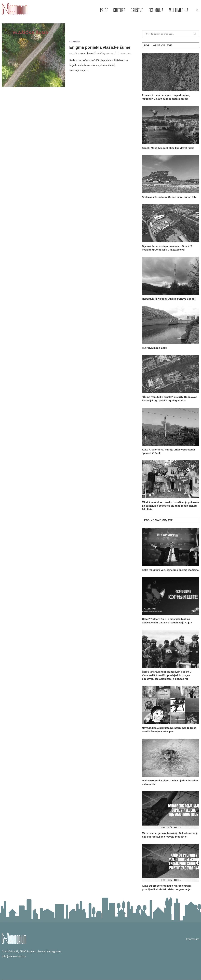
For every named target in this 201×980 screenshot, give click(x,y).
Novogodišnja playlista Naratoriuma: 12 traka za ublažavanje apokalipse (169, 730)
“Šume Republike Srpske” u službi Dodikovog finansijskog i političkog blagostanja (170, 399)
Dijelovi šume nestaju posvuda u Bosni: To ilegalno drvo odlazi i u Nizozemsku (168, 248)
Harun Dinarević (87, 53)
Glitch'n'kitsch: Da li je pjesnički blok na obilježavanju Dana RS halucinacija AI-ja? (167, 621)
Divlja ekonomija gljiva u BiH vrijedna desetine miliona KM (170, 782)
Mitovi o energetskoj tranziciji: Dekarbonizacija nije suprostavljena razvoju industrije (170, 835)
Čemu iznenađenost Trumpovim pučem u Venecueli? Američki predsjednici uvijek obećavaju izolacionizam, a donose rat (167, 675)
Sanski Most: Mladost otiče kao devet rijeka (168, 148)
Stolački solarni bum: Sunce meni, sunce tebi (169, 197)
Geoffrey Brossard (106, 53)
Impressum (193, 939)
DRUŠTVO (137, 10)
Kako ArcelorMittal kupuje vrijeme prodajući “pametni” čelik (168, 451)
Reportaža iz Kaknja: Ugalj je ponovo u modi (169, 299)
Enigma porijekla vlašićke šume (100, 47)
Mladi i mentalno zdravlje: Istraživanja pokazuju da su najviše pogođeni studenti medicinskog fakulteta (170, 506)
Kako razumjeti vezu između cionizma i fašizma (170, 570)
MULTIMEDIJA (179, 10)
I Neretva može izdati (154, 348)
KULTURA (119, 10)
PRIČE (104, 10)
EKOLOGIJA (156, 10)
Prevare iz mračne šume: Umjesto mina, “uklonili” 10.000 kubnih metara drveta (166, 97)
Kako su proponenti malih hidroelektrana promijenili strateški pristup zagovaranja (167, 887)
